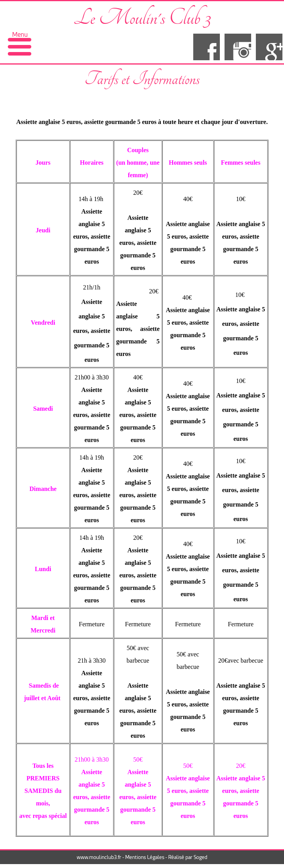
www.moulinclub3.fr (99, 857)
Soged (200, 857)
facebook (207, 47)
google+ (269, 47)
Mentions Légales (145, 857)
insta (238, 47)
